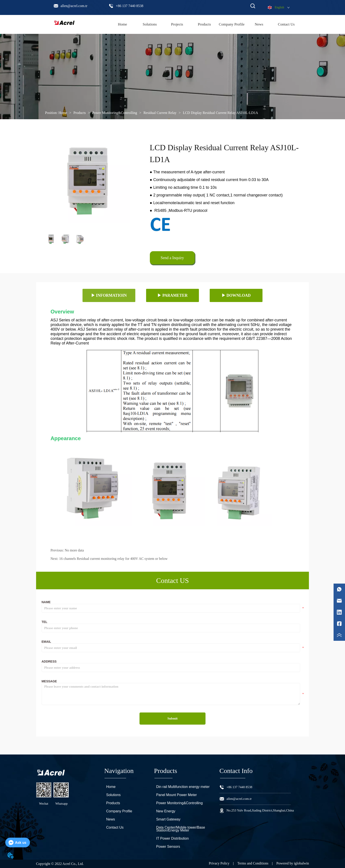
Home (63, 113)
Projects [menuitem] (177, 24)
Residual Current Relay (160, 113)
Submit (173, 718)
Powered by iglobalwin (293, 863)
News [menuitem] (259, 24)
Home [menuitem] (123, 24)
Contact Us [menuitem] (286, 24)
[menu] (204, 24)
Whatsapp (61, 804)
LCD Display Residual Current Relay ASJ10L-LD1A (220, 113)
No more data (74, 550)
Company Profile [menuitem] (232, 24)
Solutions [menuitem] (150, 24)
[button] (204, 24)
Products (80, 113)
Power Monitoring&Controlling (115, 113)
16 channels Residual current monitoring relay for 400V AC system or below (113, 559)
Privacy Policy (219, 863)
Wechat (44, 804)
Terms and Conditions (253, 863)
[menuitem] (204, 24)
